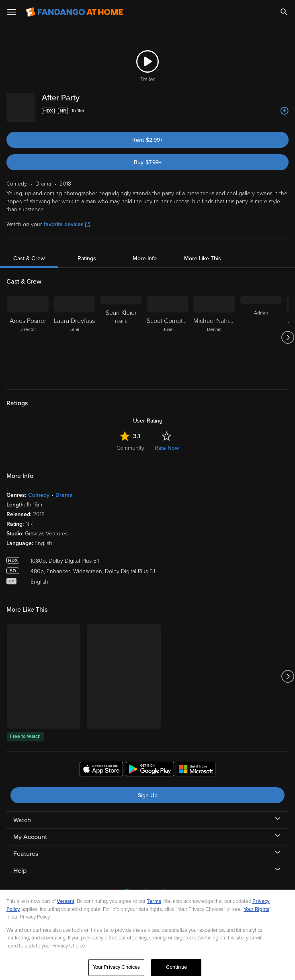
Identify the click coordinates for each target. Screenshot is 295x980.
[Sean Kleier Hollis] (121, 331)
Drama (64, 489)
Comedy (39, 489)
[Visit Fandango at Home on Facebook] (146, 895)
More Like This (203, 252)
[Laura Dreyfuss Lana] (74, 331)
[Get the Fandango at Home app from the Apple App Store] (101, 764)
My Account (30, 831)
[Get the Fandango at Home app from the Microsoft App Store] (196, 764)
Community (130, 442)
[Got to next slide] (288, 331)
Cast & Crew (29, 252)
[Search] (284, 12)
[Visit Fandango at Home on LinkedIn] (127, 895)
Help (20, 864)
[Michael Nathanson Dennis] (214, 331)
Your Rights (256, 919)
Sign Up (148, 789)
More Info (145, 252)
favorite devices (67, 218)
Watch (22, 814)
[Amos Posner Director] (28, 331)
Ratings (87, 252)
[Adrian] (261, 331)
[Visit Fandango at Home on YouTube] (165, 895)
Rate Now (167, 442)
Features (26, 847)
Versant (66, 911)
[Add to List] (285, 111)
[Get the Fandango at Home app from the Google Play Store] (150, 764)
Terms (154, 911)
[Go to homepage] (75, 12)
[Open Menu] (12, 12)
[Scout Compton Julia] (168, 331)
